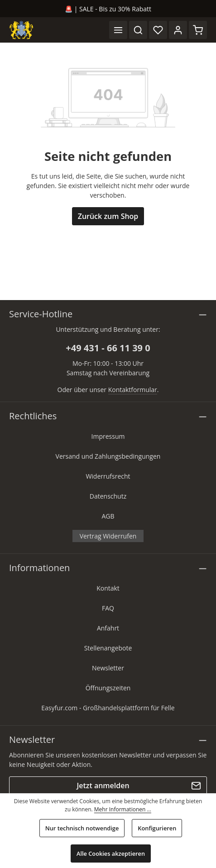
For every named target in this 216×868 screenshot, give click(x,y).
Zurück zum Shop (108, 216)
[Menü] (118, 30)
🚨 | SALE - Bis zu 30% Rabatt (108, 9)
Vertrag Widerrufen (108, 536)
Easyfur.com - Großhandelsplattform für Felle (108, 708)
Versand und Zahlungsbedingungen (108, 456)
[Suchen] (138, 30)
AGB (108, 516)
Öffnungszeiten (108, 688)
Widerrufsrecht (108, 476)
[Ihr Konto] (178, 30)
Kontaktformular (133, 390)
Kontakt (108, 588)
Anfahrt (108, 628)
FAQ (108, 608)
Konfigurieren (157, 828)
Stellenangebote (108, 648)
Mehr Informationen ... (123, 809)
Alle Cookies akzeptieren (111, 853)
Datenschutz (108, 496)
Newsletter (108, 668)
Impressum (108, 436)
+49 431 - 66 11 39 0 (108, 348)
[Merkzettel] (158, 30)
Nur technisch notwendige (82, 828)
